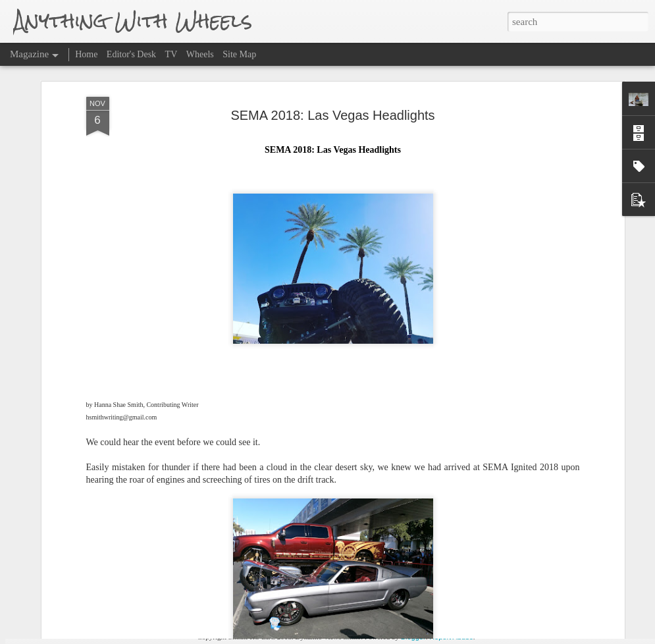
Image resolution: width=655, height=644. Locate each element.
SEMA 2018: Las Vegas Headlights (332, 67)
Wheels (200, 54)
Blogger (413, 637)
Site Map (239, 54)
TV (171, 54)
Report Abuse (451, 637)
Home (86, 54)
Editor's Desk (131, 54)
